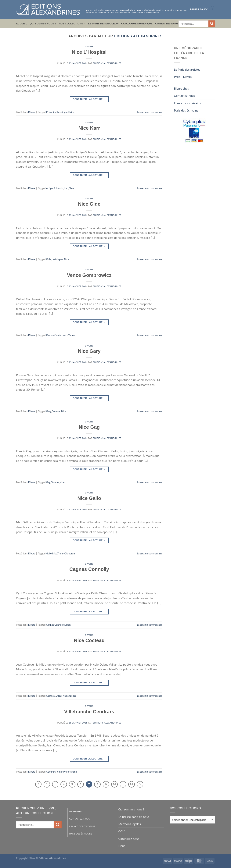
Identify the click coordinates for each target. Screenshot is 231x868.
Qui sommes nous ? (43, 24)
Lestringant (63, 112)
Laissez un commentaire (150, 112)
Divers (89, 47)
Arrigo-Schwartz (55, 188)
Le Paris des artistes (187, 69)
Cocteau (51, 696)
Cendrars (51, 772)
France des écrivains (187, 103)
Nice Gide (89, 204)
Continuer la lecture (89, 99)
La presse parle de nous (134, 817)
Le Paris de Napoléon (103, 24)
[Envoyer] (212, 24)
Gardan (50, 335)
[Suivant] (140, 784)
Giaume (55, 482)
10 (115, 784)
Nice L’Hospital (89, 52)
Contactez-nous (167, 24)
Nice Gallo (89, 498)
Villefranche (70, 772)
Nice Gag (89, 427)
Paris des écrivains (186, 110)
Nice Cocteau (89, 640)
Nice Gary (89, 351)
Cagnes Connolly (89, 569)
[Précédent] (38, 784)
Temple (60, 772)
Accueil (22, 24)
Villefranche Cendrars (89, 712)
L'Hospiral (51, 112)
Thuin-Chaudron (66, 553)
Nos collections (72, 24)
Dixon (67, 625)
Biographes (181, 88)
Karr (66, 188)
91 (132, 784)
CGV (122, 831)
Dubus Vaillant (63, 696)
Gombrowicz (61, 335)
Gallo (49, 553)
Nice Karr (89, 128)
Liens (122, 846)
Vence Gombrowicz (89, 275)
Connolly (59, 625)
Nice (72, 112)
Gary (49, 411)
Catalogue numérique (137, 24)
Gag (48, 482)
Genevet (56, 411)
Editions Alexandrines (139, 36)
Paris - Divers (183, 77)
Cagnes (50, 625)
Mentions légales (130, 824)
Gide (49, 259)
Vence (71, 335)
